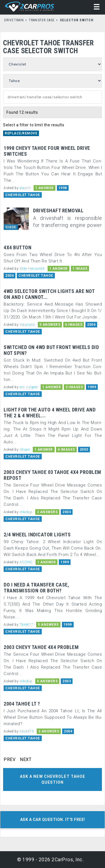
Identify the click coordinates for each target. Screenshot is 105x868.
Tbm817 (26, 625)
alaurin (25, 188)
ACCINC (26, 562)
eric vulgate (29, 387)
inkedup (26, 512)
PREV (10, 760)
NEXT (26, 760)
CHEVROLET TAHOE (23, 195)
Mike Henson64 (32, 269)
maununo (27, 325)
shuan (25, 450)
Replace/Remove (21, 133)
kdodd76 (27, 731)
